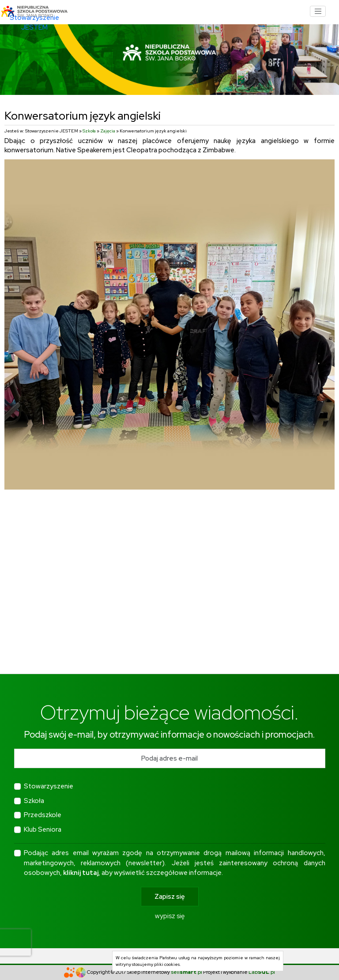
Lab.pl (262, 972)
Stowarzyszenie (49, 786)
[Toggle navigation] (318, 11)
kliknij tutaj (81, 873)
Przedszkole (43, 815)
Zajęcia (108, 131)
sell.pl (186, 972)
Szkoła (89, 131)
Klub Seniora (43, 829)
